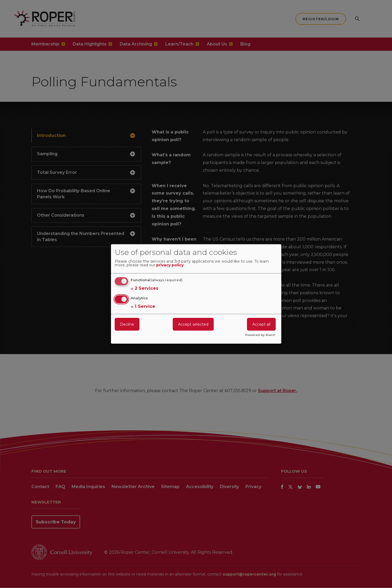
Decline (127, 324)
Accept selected (193, 324)
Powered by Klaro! (260, 335)
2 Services (145, 288)
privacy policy (170, 265)
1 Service (143, 306)
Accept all (261, 324)
